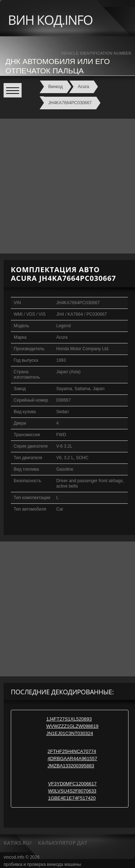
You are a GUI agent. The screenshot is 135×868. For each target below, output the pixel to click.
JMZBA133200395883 (71, 766)
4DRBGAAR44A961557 (72, 759)
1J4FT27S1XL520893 (69, 719)
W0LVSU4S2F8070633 (72, 791)
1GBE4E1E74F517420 (72, 798)
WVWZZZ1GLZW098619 (72, 726)
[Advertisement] (67, 186)
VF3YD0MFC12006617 (72, 784)
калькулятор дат (62, 843)
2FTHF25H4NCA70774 (72, 751)
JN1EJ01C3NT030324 (69, 733)
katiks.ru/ (18, 843)
